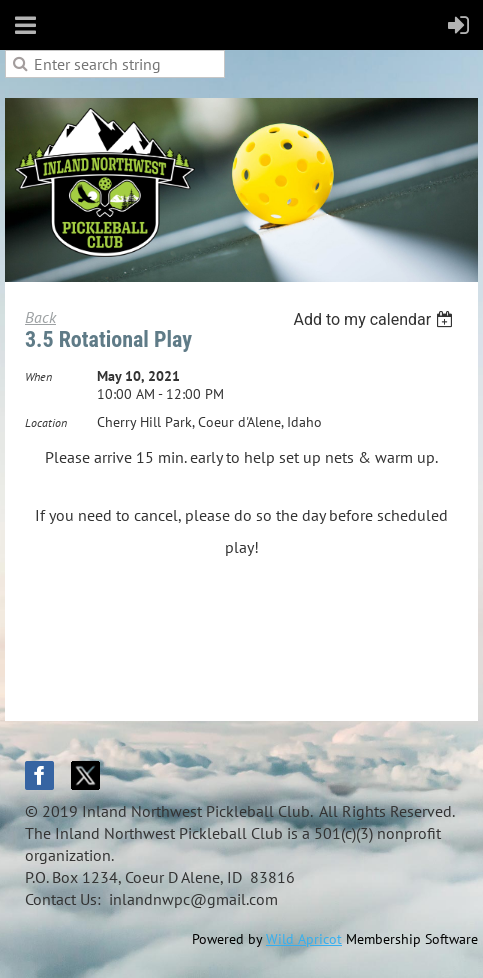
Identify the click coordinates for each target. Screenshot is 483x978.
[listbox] (375, 319)
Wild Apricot (304, 939)
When (38, 376)
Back (40, 317)
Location (46, 422)
